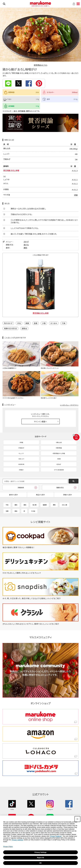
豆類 (7, 511)
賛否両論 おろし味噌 (11, 170)
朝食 (27, 323)
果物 (16, 511)
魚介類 (34, 505)
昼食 (36, 323)
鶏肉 (25, 248)
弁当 (19, 323)
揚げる (26, 245)
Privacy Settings (41, 852)
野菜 (54, 505)
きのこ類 (64, 505)
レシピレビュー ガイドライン (69, 405)
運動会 (24, 328)
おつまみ (54, 323)
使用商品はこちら (41, 65)
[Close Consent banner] (77, 819)
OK (41, 863)
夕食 (44, 323)
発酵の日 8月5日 (10, 328)
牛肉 (7, 505)
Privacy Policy (8, 847)
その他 (33, 511)
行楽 (64, 323)
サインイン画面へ (41, 422)
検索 (4, 4)
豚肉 (16, 505)
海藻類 (45, 505)
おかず (26, 242)
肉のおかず (8, 323)
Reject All (40, 858)
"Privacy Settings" (56, 836)
